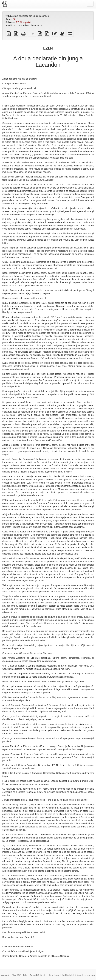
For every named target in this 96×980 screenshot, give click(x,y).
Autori (33, 975)
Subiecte (42, 975)
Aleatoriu (6, 975)
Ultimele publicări (56, 975)
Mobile (69, 975)
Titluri (25, 975)
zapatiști (27, 22)
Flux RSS (16, 975)
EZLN (16, 19)
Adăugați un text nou (85, 975)
